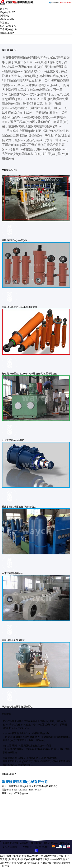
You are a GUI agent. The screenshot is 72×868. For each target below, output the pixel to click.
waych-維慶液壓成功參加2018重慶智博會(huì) (26, 733)
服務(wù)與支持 (8, 26)
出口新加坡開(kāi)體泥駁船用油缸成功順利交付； (28, 746)
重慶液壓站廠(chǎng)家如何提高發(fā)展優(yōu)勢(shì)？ (30, 758)
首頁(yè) (4, 9)
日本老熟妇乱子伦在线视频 (37, 863)
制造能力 (5, 23)
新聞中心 (5, 16)
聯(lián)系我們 (7, 33)
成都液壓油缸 (42, 847)
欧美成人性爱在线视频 (24, 859)
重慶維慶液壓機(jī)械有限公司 (18, 843)
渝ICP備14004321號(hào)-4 (46, 843)
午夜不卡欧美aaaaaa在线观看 (50, 859)
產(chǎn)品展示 (8, 19)
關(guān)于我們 (8, 12)
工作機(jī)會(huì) (8, 29)
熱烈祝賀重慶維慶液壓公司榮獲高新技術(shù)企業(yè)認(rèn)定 (35, 721)
